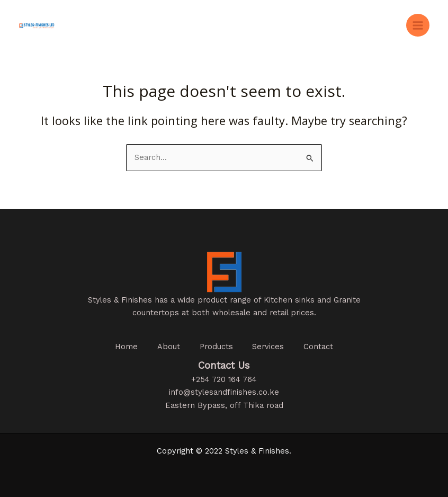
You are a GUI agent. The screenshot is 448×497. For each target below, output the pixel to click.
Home (123, 347)
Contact (322, 347)
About (167, 347)
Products (216, 347)
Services (270, 347)
